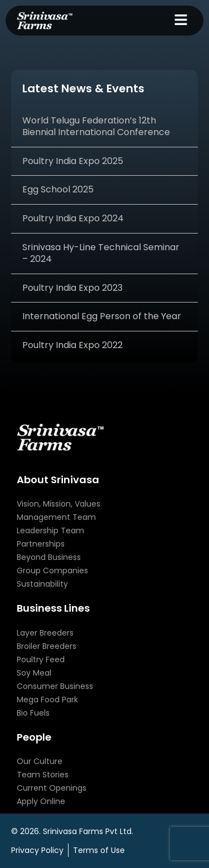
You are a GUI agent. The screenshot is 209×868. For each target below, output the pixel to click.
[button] (181, 21)
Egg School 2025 (58, 189)
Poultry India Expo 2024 (73, 218)
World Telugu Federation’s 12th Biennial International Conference (96, 126)
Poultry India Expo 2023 (72, 288)
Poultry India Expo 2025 (73, 161)
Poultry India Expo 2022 (72, 345)
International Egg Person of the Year (102, 316)
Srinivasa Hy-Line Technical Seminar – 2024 (101, 253)
